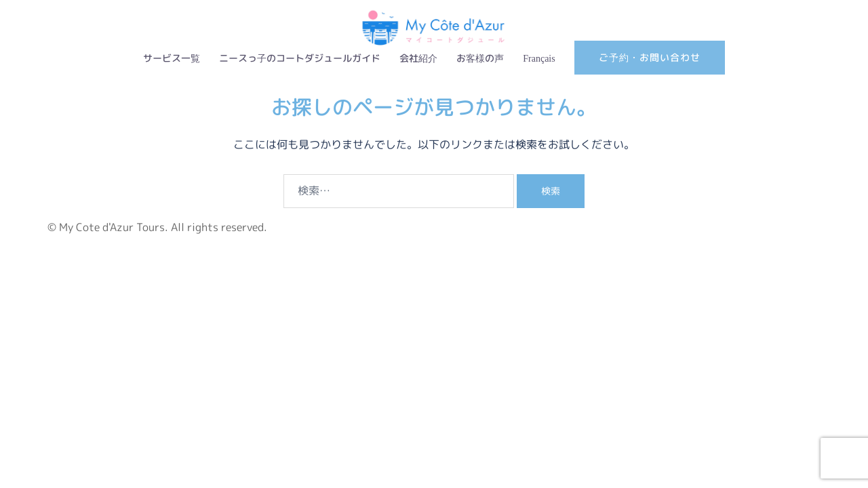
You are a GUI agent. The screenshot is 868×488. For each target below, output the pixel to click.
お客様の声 (480, 58)
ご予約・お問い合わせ (650, 57)
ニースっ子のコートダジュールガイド (300, 58)
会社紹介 (418, 58)
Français (539, 58)
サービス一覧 (172, 58)
